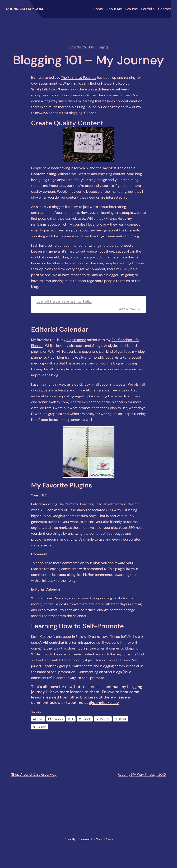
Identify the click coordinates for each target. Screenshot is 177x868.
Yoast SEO (39, 495)
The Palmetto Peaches (79, 77)
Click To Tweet (128, 309)
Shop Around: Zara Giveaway (34, 774)
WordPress (105, 839)
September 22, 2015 (81, 47)
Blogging (103, 47)
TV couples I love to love (87, 224)
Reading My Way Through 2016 (142, 774)
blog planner (76, 340)
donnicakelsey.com (24, 9)
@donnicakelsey (104, 703)
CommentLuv (42, 554)
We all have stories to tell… (64, 301)
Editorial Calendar (46, 589)
